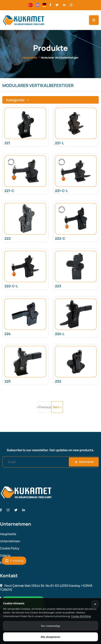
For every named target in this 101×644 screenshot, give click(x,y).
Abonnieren (84, 462)
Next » (57, 407)
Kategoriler (18, 100)
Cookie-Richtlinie (81, 616)
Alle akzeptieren (50, 637)
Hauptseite (30, 58)
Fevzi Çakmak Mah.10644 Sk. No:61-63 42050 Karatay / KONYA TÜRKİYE (46, 588)
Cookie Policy (10, 548)
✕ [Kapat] (95, 604)
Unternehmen (10, 541)
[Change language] (31, 5)
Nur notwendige (51, 626)
